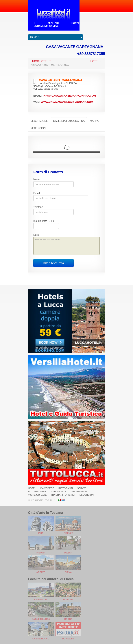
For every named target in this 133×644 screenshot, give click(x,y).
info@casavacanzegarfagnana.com (69, 96)
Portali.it (68, 639)
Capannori (41, 600)
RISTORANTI (66, 488)
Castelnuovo (41, 639)
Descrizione (39, 121)
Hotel (95, 61)
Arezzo (41, 572)
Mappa (94, 121)
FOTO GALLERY (37, 492)
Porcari (68, 600)
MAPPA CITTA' (59, 492)
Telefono (38, 207)
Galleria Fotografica (69, 121)
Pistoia (41, 553)
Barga (68, 619)
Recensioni (38, 128)
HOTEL (32, 488)
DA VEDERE (47, 488)
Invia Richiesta (54, 263)
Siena (68, 572)
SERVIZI (82, 488)
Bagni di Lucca (41, 619)
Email (37, 193)
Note (36, 235)
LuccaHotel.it (41, 61)
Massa (68, 553)
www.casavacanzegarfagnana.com (67, 102)
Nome (37, 179)
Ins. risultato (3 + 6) (44, 221)
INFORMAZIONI (80, 492)
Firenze (68, 533)
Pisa (41, 533)
